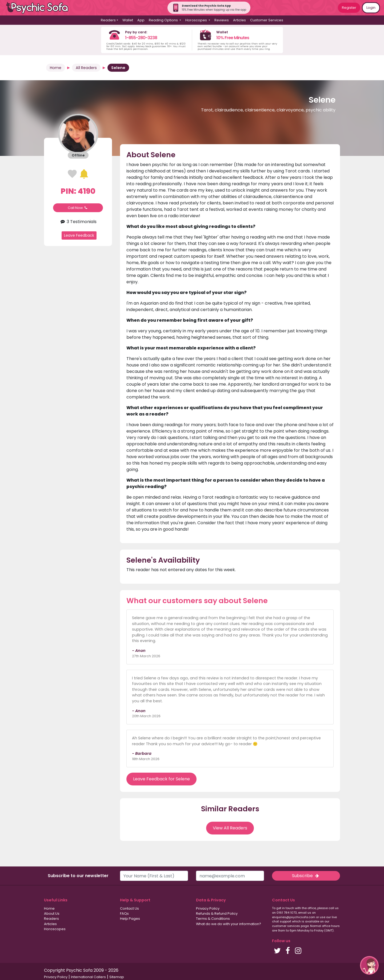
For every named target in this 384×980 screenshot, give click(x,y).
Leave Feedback (79, 235)
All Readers (86, 68)
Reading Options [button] (164, 20)
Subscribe (306, 876)
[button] (369, 965)
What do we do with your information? (229, 924)
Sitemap (117, 977)
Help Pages (130, 919)
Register (349, 8)
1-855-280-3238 (141, 38)
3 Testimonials (78, 222)
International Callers (88, 977)
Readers (51, 919)
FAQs (124, 914)
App (141, 20)
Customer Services (267, 20)
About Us (52, 914)
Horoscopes (55, 929)
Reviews (222, 20)
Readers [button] (108, 20)
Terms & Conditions (213, 919)
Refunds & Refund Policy (217, 914)
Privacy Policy (208, 908)
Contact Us (129, 908)
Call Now (78, 208)
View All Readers (230, 828)
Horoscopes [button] (197, 20)
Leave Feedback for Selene (161, 779)
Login (371, 8)
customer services (286, 926)
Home (56, 68)
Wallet (128, 20)
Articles (239, 20)
